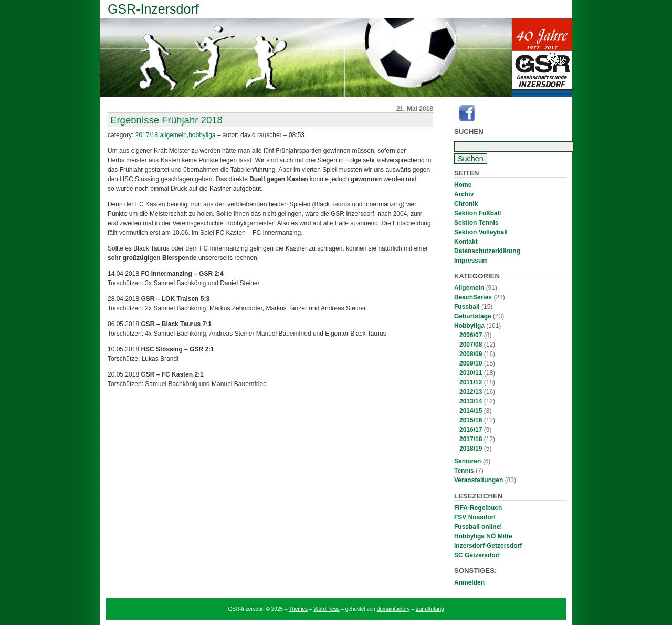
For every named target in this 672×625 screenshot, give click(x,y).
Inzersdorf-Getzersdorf (488, 546)
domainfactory (393, 609)
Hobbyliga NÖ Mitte (483, 536)
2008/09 (471, 354)
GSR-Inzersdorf (153, 9)
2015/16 (471, 420)
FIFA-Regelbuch (478, 508)
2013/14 (471, 401)
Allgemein (469, 288)
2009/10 (471, 363)
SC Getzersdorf (477, 555)
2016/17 (471, 430)
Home (463, 185)
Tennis (464, 471)
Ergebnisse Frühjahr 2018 (166, 120)
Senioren (468, 461)
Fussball (467, 307)
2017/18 (471, 439)
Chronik (466, 204)
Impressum (471, 261)
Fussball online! (478, 527)
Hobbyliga (469, 326)
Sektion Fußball (477, 213)
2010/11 (471, 373)
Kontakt (466, 242)
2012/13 (471, 392)
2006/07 (471, 335)
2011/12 (471, 382)
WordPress (326, 609)
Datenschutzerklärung (487, 251)
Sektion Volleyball (481, 232)
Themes (298, 609)
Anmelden (469, 582)
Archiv (464, 194)
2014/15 (471, 411)
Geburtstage (473, 316)
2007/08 (471, 345)
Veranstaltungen (479, 480)
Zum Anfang (430, 609)
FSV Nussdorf (475, 517)
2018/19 (471, 449)
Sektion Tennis (476, 223)
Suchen (469, 132)
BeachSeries (473, 297)
